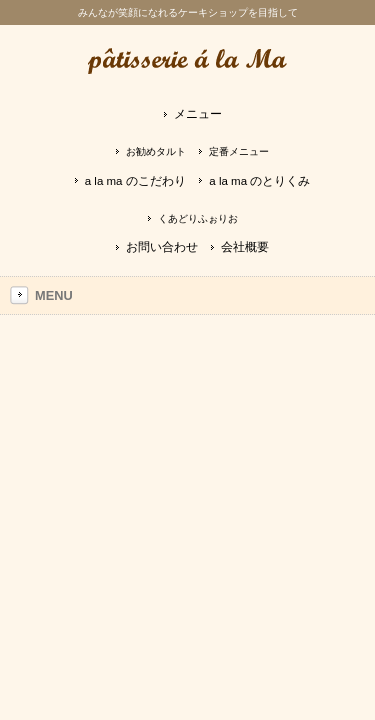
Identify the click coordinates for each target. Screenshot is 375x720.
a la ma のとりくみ (259, 181)
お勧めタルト (156, 151)
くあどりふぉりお (198, 218)
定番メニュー (239, 151)
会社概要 (245, 247)
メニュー (198, 114)
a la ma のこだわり (135, 181)
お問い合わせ (162, 247)
